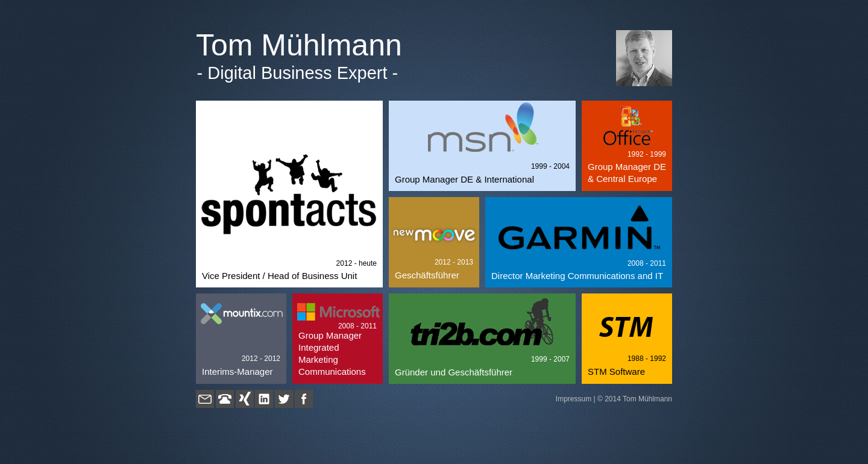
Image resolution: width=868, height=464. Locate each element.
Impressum (574, 399)
